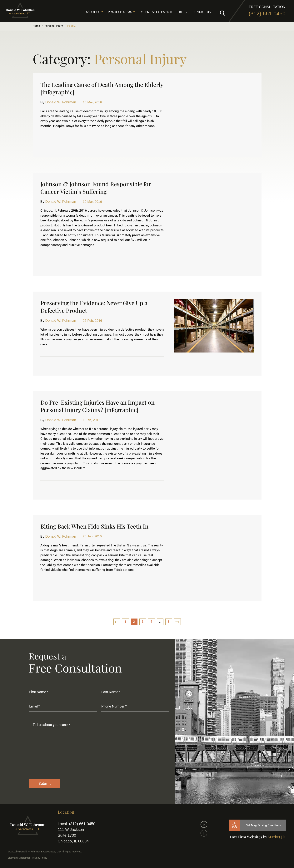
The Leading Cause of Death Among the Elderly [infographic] (102, 88)
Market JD (277, 837)
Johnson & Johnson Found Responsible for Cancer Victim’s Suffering (96, 188)
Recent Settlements (157, 12)
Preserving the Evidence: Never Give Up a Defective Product (94, 307)
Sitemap (12, 858)
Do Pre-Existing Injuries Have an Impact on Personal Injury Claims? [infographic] (97, 406)
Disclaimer (24, 858)
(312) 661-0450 (267, 14)
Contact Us (202, 12)
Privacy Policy (40, 858)
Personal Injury (54, 26)
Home (36, 26)
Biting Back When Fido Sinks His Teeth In (94, 526)
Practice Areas (120, 12)
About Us (93, 12)
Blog (183, 12)
